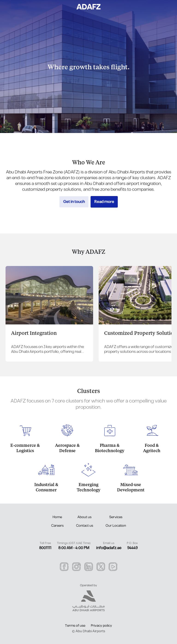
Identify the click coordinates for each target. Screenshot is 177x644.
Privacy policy (101, 626)
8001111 (45, 548)
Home (57, 517)
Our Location (116, 526)
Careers (57, 526)
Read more (104, 202)
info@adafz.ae (109, 548)
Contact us (85, 526)
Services (116, 517)
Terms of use (75, 626)
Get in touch (74, 202)
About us (84, 517)
